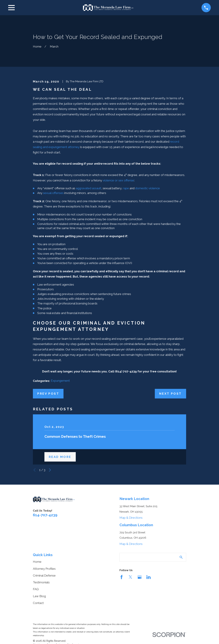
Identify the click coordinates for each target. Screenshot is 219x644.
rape (126, 188)
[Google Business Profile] (140, 577)
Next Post (170, 394)
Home (37, 562)
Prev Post (48, 394)
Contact (38, 603)
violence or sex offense (118, 180)
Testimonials (41, 582)
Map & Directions (131, 518)
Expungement (60, 381)
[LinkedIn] (149, 577)
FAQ (36, 589)
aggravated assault (89, 188)
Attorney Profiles (44, 569)
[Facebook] (122, 577)
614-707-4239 (45, 515)
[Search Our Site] (181, 557)
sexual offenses (53, 193)
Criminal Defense (44, 575)
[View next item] (50, 470)
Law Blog (39, 596)
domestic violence (148, 188)
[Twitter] (130, 577)
